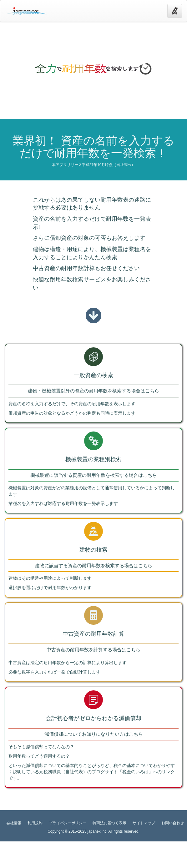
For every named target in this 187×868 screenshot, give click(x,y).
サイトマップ (144, 823)
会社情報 (14, 823)
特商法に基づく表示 (109, 823)
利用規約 (35, 823)
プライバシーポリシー (68, 823)
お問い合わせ (173, 823)
